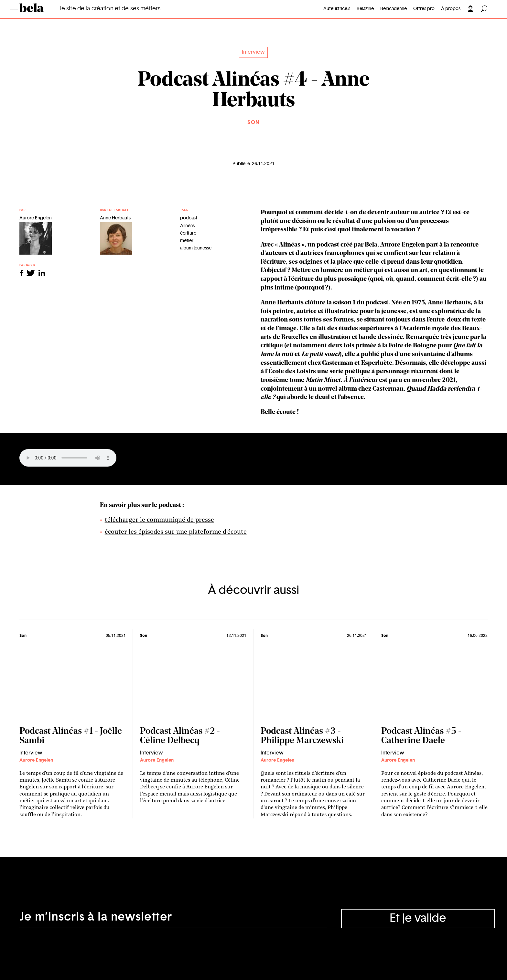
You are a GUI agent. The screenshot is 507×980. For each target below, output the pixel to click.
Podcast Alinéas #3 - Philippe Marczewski (302, 736)
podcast (189, 218)
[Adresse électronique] (173, 919)
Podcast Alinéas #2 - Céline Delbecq (180, 736)
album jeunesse (196, 248)
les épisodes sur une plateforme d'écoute (188, 532)
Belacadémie (394, 9)
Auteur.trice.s (337, 9)
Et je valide (418, 918)
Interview (253, 52)
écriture (188, 233)
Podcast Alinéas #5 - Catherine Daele (421, 736)
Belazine (365, 9)
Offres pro (424, 9)
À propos (451, 9)
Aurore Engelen (36, 760)
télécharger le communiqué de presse (159, 520)
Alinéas (187, 226)
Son (253, 122)
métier (187, 241)
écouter (117, 532)
